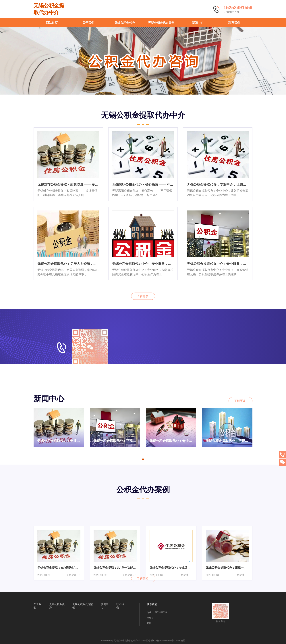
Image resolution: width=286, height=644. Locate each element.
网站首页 (52, 23)
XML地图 (180, 641)
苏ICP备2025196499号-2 (163, 641)
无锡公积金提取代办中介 (49, 9)
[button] (143, 459)
